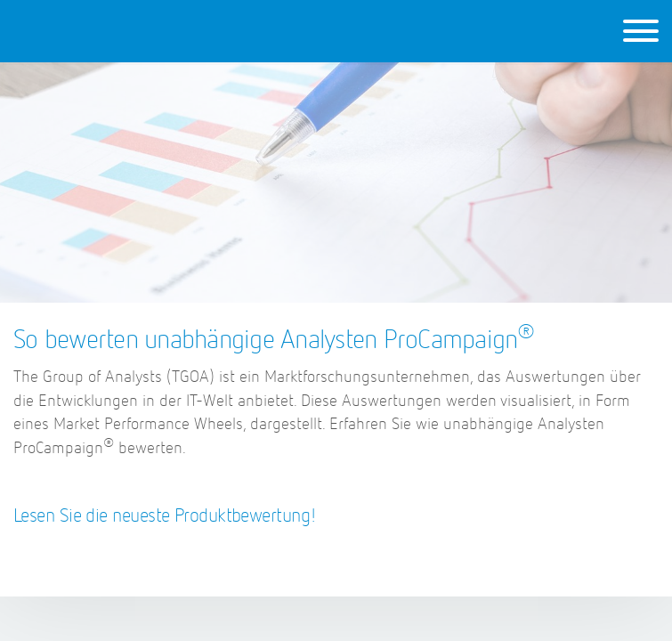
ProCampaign (134, 31)
